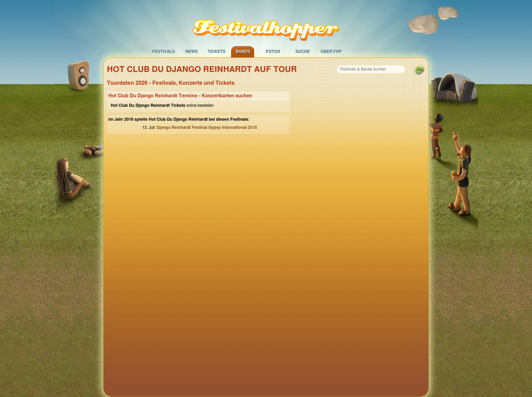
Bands (243, 52)
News (192, 52)
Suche (303, 52)
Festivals (163, 52)
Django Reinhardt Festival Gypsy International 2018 (207, 127)
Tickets (217, 52)
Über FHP (331, 52)
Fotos (273, 52)
